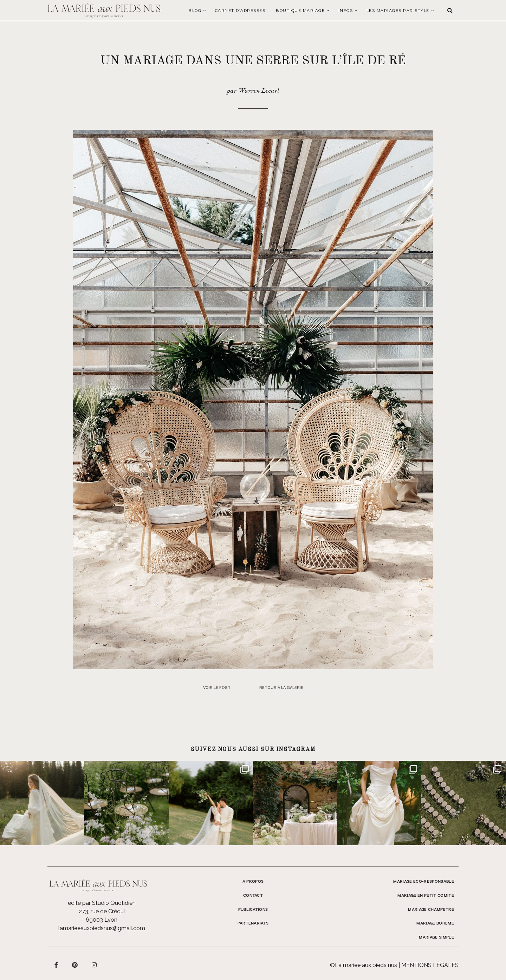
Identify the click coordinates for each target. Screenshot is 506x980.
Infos (346, 11)
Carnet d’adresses (240, 11)
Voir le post (217, 688)
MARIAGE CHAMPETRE (431, 910)
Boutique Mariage (300, 11)
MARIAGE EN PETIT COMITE (426, 896)
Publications (253, 910)
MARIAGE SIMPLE (436, 938)
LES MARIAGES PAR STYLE (398, 11)
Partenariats (253, 923)
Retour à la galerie (281, 688)
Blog (195, 11)
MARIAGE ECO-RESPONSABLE (424, 882)
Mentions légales (430, 965)
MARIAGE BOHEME (435, 923)
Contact (253, 896)
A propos (253, 882)
